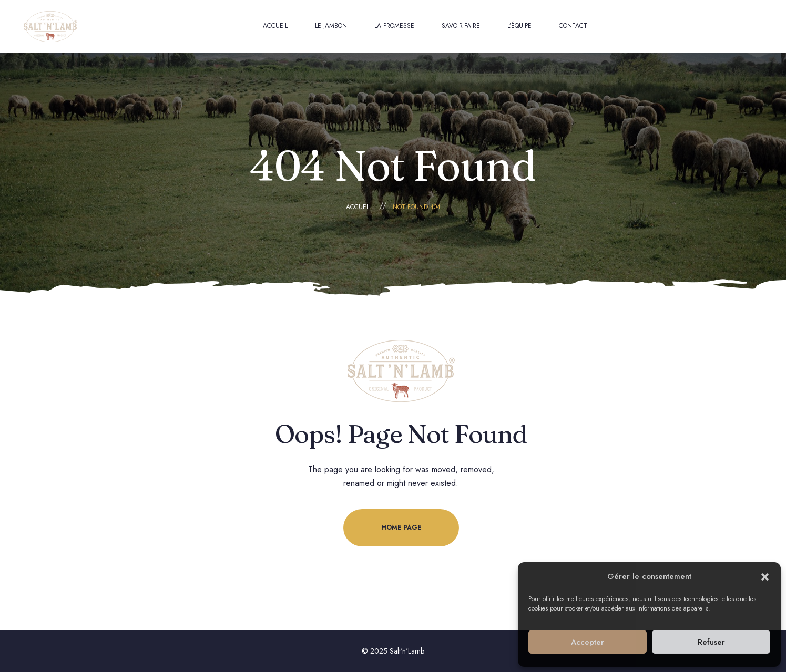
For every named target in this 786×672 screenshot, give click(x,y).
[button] (765, 577)
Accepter (588, 642)
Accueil (358, 207)
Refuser (711, 642)
